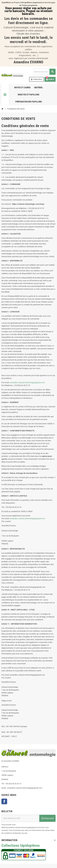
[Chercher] (44, 72)
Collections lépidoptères (21, 845)
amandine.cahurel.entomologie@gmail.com (27, 383)
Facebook (4, 801)
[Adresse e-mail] (20, 818)
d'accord (47, 818)
